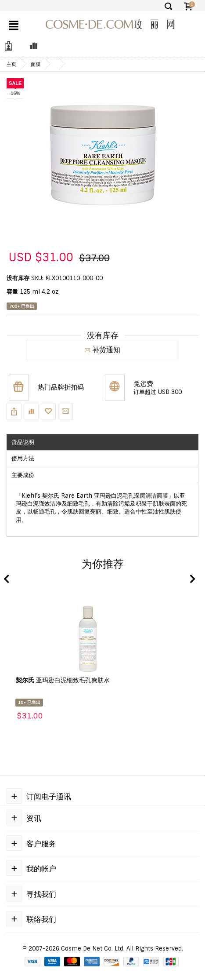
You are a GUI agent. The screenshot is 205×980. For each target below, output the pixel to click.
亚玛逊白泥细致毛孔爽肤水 (63, 680)
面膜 (36, 64)
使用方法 (23, 458)
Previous (7, 579)
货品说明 (23, 442)
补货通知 (102, 350)
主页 (11, 64)
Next (192, 579)
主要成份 (23, 475)
